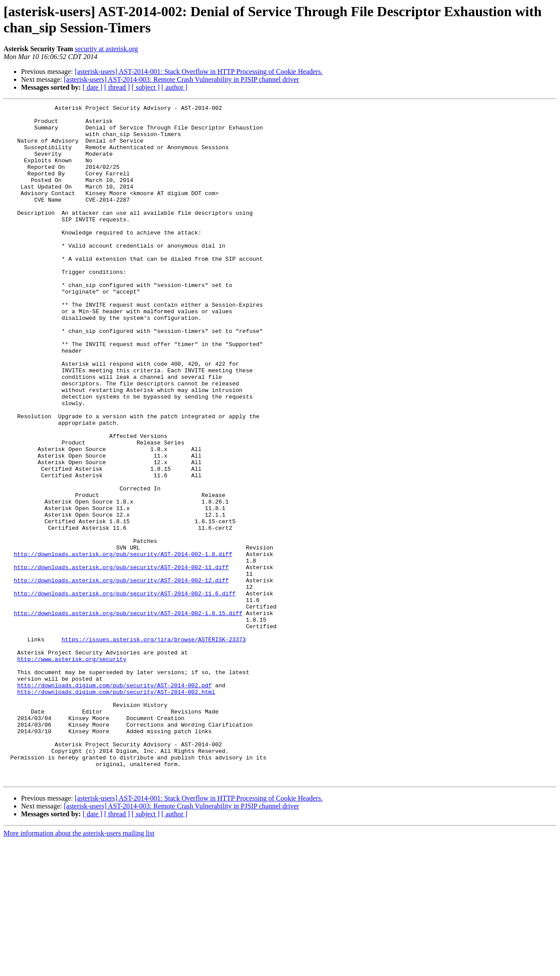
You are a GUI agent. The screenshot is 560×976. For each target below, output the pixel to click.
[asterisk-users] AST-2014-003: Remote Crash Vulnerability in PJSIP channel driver (182, 79)
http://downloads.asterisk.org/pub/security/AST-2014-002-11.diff (121, 660)
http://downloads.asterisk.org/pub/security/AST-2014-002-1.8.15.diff (128, 715)
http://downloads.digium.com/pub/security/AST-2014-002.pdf (114, 802)
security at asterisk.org (106, 49)
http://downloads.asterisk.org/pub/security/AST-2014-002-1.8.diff (123, 644)
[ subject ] (146, 87)
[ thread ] (117, 87)
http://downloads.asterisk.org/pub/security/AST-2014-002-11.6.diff (124, 692)
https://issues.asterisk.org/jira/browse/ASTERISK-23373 (154, 747)
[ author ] (175, 87)
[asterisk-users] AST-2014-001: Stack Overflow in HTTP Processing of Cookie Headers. (199, 72)
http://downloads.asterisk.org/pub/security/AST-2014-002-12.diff (121, 676)
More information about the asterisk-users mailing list (79, 968)
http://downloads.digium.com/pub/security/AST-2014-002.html (116, 810)
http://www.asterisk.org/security (72, 770)
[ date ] (93, 87)
